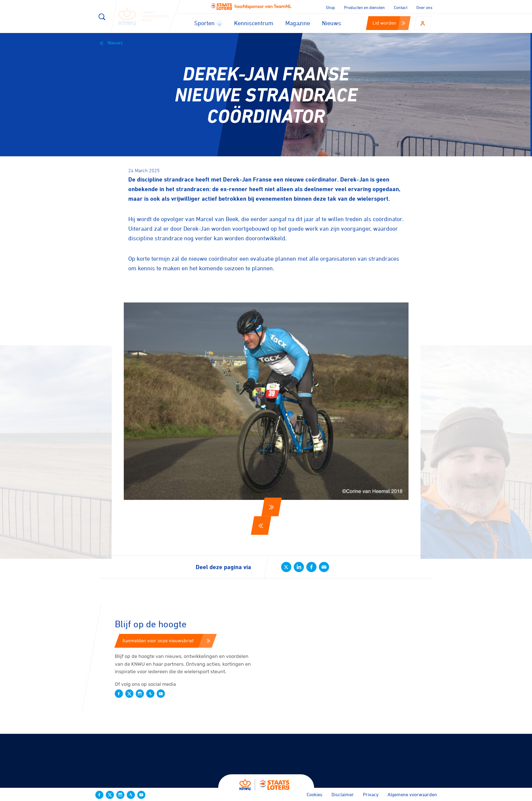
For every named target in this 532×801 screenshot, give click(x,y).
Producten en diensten (364, 7)
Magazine (298, 23)
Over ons (424, 7)
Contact (401, 7)
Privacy (371, 794)
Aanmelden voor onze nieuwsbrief (166, 640)
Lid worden (389, 23)
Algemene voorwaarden (412, 794)
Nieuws (331, 23)
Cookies (315, 794)
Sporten (208, 23)
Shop (330, 7)
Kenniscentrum (254, 23)
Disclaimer (343, 794)
